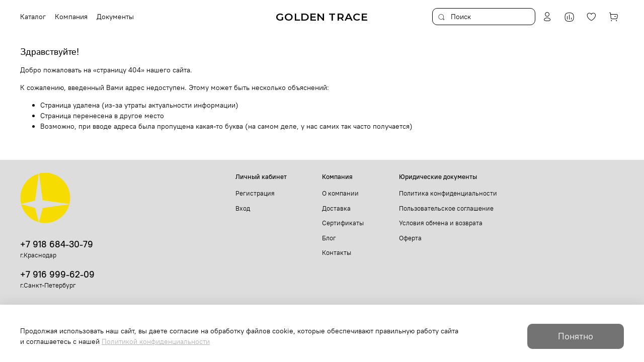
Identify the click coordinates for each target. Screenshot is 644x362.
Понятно (576, 336)
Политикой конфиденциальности (156, 341)
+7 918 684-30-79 (57, 244)
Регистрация (255, 193)
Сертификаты (343, 223)
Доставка (336, 208)
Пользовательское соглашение (446, 208)
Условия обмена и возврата (441, 223)
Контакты (337, 253)
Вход (243, 208)
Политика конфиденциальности (448, 193)
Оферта (410, 238)
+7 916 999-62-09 (57, 274)
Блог (329, 238)
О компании (340, 193)
